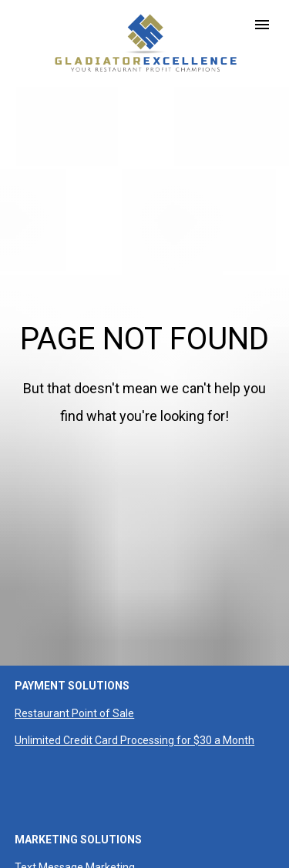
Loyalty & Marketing (62, 862)
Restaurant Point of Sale (74, 680)
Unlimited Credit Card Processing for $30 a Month (134, 707)
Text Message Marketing (75, 835)
